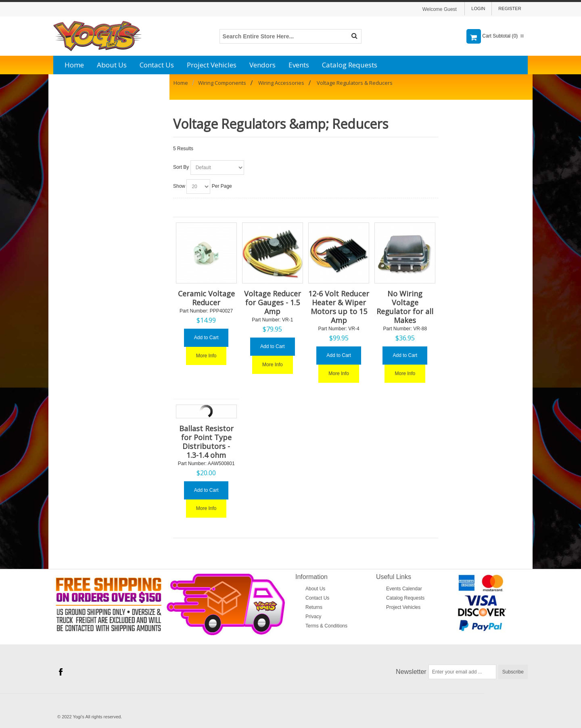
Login (478, 8)
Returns (314, 607)
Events (299, 65)
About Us (112, 65)
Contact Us (157, 65)
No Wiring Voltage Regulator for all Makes (405, 307)
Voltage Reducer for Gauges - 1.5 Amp (273, 302)
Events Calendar (404, 589)
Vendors (262, 65)
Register (510, 8)
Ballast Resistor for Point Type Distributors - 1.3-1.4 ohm (206, 442)
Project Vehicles (212, 65)
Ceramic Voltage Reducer (206, 298)
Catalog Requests (350, 65)
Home (74, 65)
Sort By (181, 167)
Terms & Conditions (326, 626)
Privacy (313, 617)
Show (179, 186)
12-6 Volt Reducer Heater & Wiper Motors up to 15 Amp (339, 307)
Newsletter (411, 672)
